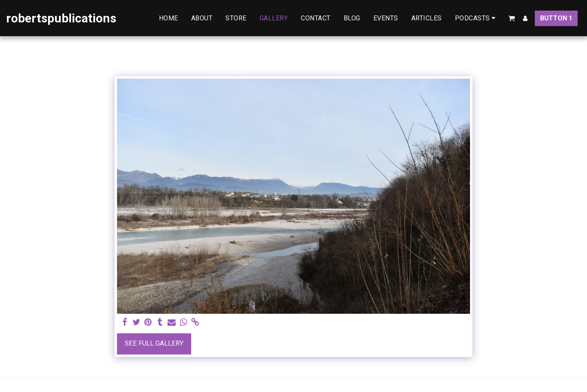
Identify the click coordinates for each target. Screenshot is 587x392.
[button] (477, 18)
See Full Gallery (154, 343)
